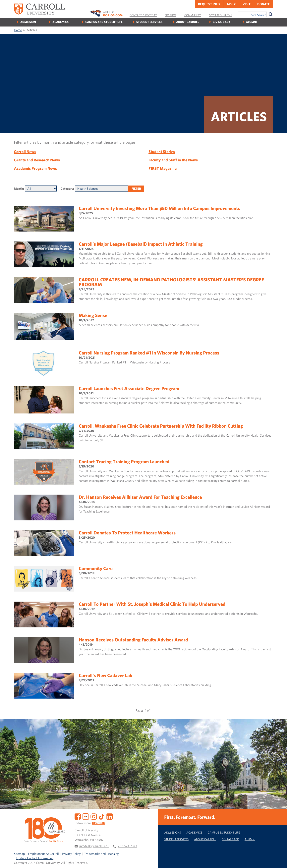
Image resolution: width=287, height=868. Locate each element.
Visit (247, 4)
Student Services (149, 22)
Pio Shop (171, 15)
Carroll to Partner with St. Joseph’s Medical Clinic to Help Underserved (152, 604)
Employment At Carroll (43, 854)
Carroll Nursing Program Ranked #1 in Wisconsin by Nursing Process (149, 353)
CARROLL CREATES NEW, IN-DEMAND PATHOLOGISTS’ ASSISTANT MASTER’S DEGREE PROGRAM (171, 282)
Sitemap (19, 854)
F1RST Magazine (163, 168)
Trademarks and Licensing (101, 854)
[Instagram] (94, 816)
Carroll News (25, 152)
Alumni (251, 22)
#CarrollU (98, 823)
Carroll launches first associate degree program (129, 388)
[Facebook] (78, 816)
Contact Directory (143, 15)
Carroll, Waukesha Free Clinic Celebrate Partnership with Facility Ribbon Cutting (161, 426)
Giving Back (221, 22)
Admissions (172, 832)
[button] (280, 861)
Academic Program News (35, 168)
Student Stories (162, 152)
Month (19, 189)
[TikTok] (102, 816)
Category (67, 189)
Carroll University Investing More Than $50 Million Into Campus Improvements (159, 208)
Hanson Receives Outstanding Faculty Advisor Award (133, 640)
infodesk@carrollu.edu (94, 846)
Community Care (96, 568)
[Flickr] (86, 816)
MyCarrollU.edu (220, 15)
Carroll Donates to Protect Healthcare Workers (127, 533)
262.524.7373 (127, 846)
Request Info (209, 4)
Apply (231, 4)
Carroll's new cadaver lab (106, 675)
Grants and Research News (37, 160)
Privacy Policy (71, 854)
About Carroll (188, 22)
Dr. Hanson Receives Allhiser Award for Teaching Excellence (140, 497)
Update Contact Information (35, 858)
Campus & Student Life (224, 832)
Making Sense (93, 315)
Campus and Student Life (104, 22)
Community (193, 15)
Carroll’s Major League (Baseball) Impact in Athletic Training (141, 244)
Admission (28, 22)
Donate (264, 4)
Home (18, 30)
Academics (60, 22)
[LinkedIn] (110, 816)
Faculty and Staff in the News (173, 160)
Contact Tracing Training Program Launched (124, 461)
